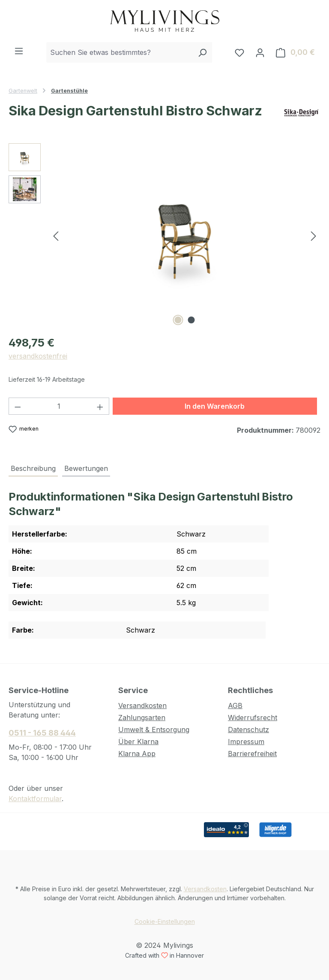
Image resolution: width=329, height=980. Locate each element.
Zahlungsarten (142, 718)
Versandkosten (142, 706)
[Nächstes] (314, 235)
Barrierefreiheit (252, 754)
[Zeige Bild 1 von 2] (178, 320)
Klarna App (137, 754)
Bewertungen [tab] (86, 468)
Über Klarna (138, 742)
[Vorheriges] (56, 235)
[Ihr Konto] (260, 52)
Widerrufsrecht (253, 718)
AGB (235, 706)
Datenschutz (248, 730)
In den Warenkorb (215, 406)
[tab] (33, 469)
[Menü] (19, 51)
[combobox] (120, 52)
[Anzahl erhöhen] (100, 406)
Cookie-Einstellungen (165, 921)
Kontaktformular (35, 799)
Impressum (246, 742)
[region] (164, 235)
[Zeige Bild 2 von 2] (191, 320)
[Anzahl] (59, 406)
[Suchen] (202, 52)
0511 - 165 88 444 (42, 733)
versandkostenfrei (38, 356)
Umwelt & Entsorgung (154, 730)
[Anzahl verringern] (18, 406)
